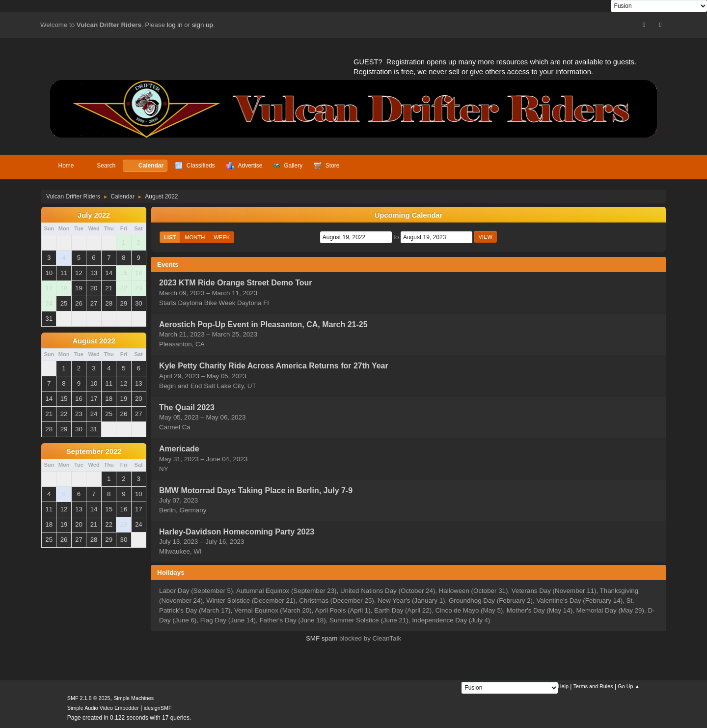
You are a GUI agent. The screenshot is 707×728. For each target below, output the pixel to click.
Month (195, 237)
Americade (179, 449)
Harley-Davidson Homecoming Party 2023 (237, 532)
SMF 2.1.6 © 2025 (89, 698)
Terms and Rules (593, 686)
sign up (203, 25)
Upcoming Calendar (408, 215)
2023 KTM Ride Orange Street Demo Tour (235, 283)
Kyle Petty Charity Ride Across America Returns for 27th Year (274, 366)
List (170, 237)
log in (175, 25)
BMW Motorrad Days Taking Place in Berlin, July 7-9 (256, 490)
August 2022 (94, 341)
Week (222, 237)
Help (563, 686)
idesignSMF (158, 708)
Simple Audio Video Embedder (103, 708)
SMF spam (322, 638)
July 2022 (94, 215)
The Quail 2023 (187, 407)
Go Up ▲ (629, 686)
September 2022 (94, 451)
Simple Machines (134, 698)
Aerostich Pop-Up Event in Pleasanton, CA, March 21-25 (263, 324)
